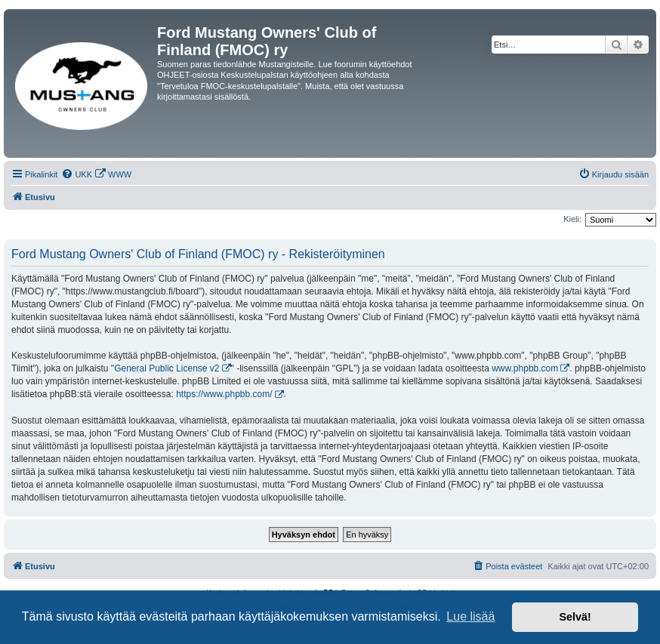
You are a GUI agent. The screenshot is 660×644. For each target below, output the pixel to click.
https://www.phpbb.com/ (224, 394)
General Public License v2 (167, 368)
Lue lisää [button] (470, 616)
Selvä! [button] (575, 617)
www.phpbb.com (525, 368)
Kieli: (572, 219)
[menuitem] (77, 174)
